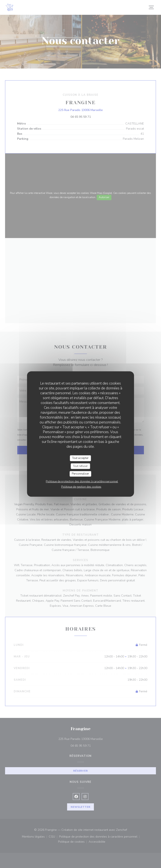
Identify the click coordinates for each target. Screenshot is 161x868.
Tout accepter (80, 458)
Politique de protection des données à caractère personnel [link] (82, 481)
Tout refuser (80, 466)
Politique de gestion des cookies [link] (81, 487)
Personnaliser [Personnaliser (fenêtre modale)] (80, 474)
